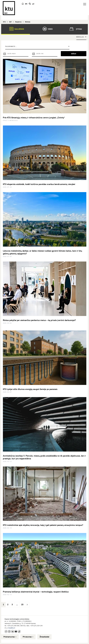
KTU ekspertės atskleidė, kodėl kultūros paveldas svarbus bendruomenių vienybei (39, 184)
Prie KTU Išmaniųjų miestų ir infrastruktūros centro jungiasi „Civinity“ (34, 118)
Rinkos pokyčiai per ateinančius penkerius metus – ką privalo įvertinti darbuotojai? (39, 320)
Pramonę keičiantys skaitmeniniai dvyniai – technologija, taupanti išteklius (36, 592)
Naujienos (16, 29)
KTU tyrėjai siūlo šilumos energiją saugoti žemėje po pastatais (30, 389)
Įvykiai (75, 29)
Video (46, 29)
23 (22, 605)
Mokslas (80, 37)
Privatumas (28, 637)
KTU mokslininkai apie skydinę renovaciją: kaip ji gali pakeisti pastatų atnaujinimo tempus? (43, 525)
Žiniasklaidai (44, 637)
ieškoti (74, 54)
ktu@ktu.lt (12, 628)
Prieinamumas (10, 637)
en (26, 4)
